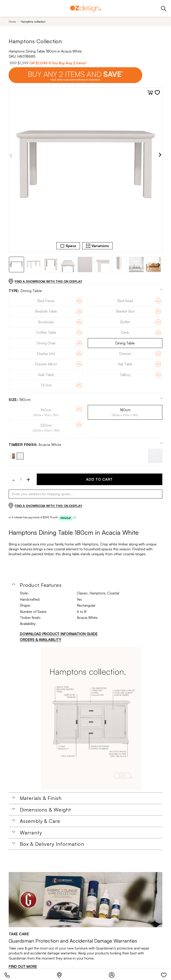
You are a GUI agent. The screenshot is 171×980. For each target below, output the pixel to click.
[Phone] (9, 974)
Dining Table (25, 291)
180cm (20, 400)
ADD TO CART (99, 479)
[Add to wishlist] (157, 93)
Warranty (31, 833)
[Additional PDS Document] (91, 718)
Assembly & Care (40, 821)
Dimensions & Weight (45, 810)
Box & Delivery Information (52, 844)
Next (160, 156)
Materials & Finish (41, 798)
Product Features (41, 585)
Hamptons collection (33, 22)
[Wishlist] (164, 974)
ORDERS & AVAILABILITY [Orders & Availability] (41, 640)
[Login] (114, 974)
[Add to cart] (150, 93)
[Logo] (85, 8)
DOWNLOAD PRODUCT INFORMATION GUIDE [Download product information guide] (59, 634)
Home (12, 22)
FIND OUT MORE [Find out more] (23, 966)
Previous (11, 156)
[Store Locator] (62, 974)
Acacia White (35, 445)
